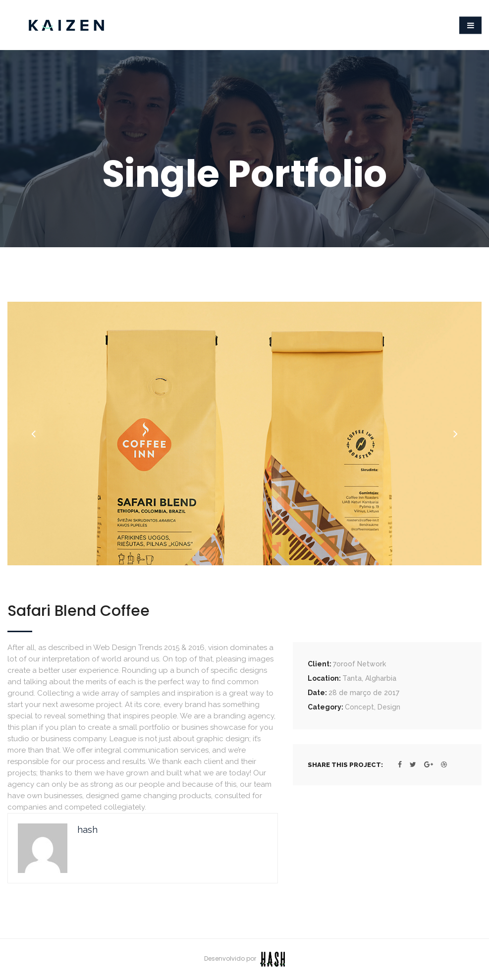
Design (389, 707)
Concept (359, 707)
